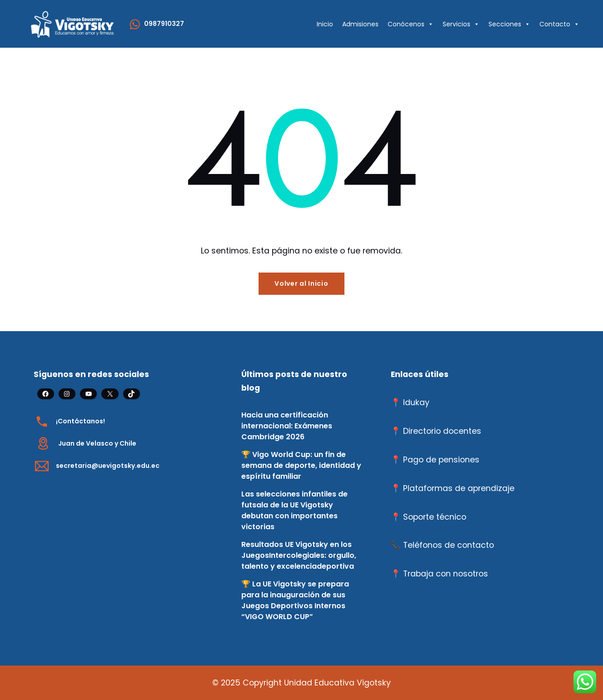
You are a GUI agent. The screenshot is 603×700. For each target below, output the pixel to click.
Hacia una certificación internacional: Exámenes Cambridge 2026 (287, 426)
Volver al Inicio (301, 283)
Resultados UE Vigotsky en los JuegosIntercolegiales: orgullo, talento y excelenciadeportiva (299, 555)
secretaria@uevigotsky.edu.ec (108, 466)
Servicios (461, 24)
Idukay (416, 402)
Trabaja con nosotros (446, 574)
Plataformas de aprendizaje (459, 488)
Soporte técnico (435, 517)
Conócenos (411, 24)
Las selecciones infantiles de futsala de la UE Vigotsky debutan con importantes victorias (294, 510)
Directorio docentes (442, 431)
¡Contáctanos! (80, 421)
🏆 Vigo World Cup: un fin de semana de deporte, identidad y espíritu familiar (301, 465)
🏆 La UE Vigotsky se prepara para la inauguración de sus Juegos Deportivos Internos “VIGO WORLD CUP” (295, 600)
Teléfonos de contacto (449, 545)
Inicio (325, 24)
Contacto (559, 24)
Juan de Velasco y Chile (97, 443)
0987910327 (164, 24)
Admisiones (360, 24)
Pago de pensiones (441, 460)
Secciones (509, 24)
